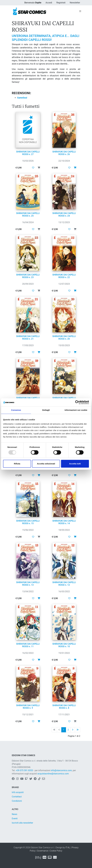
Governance (43, 851)
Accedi (49, 3)
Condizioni (17, 801)
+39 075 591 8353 (24, 770)
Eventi (15, 819)
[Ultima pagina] (78, 730)
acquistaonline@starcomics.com (53, 774)
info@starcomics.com (61, 770)
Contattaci (17, 797)
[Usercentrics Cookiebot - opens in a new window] (77, 402)
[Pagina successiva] (73, 730)
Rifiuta (17, 464)
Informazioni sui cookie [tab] (76, 410)
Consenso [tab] (16, 410)
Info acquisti (18, 792)
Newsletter (75, 3)
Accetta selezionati (46, 464)
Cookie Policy (56, 851)
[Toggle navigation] (80, 11)
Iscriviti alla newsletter (22, 823)
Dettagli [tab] (46, 410)
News (14, 814)
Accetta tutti (75, 464)
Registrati (61, 3)
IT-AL (68, 848)
